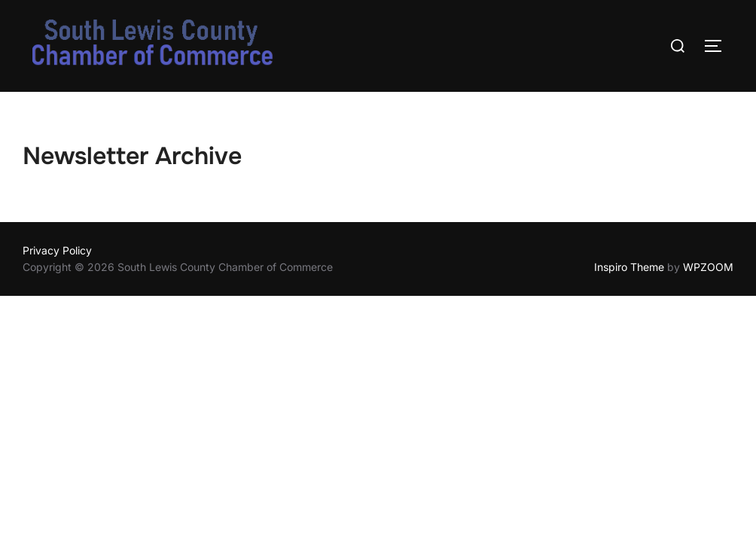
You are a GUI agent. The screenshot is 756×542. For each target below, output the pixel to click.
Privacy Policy (57, 250)
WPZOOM (708, 267)
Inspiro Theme (629, 267)
